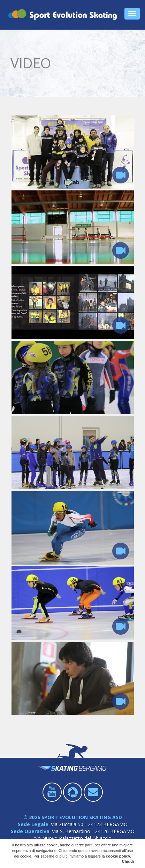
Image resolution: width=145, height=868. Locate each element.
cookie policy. (119, 856)
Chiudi (128, 861)
